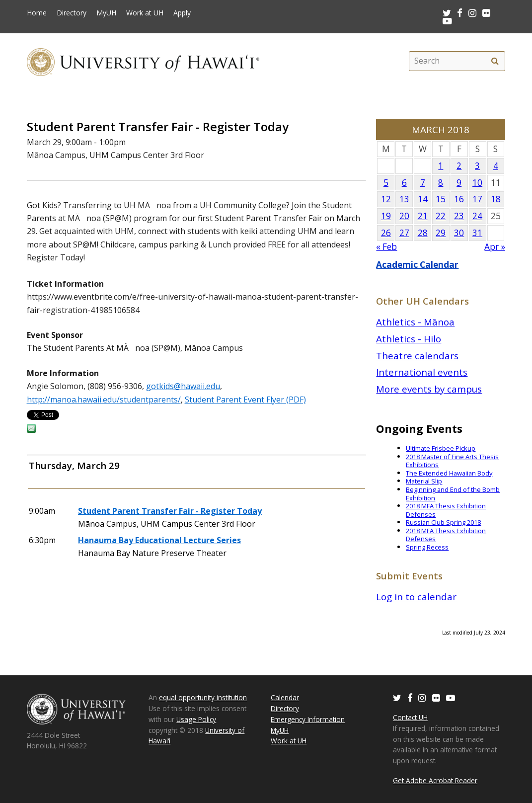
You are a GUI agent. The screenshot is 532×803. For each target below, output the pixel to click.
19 (386, 216)
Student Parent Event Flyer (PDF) (245, 400)
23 (459, 216)
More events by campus (429, 389)
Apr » (495, 247)
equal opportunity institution (203, 697)
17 (477, 199)
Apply (182, 13)
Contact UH (410, 717)
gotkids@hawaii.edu (183, 386)
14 (423, 199)
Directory (72, 13)
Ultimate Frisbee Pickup (441, 448)
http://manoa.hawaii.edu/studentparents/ (104, 400)
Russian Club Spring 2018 (443, 522)
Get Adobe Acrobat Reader (435, 780)
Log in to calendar (416, 597)
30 (459, 233)
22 (441, 216)
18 (496, 199)
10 (477, 183)
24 (477, 216)
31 (477, 233)
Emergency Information (308, 719)
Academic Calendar (417, 265)
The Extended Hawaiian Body (449, 473)
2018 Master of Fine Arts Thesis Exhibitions (452, 461)
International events (422, 372)
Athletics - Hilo (409, 339)
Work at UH (145, 13)
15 (441, 199)
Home (37, 13)
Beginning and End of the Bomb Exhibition (453, 494)
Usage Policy (196, 719)
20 (404, 216)
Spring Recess (427, 547)
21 (423, 216)
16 (459, 199)
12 (386, 199)
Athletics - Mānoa (415, 322)
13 (404, 199)
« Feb (386, 247)
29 (441, 233)
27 (404, 233)
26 (386, 233)
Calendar (285, 697)
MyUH (106, 13)
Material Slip (424, 481)
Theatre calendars (417, 356)
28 (423, 233)
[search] (495, 61)
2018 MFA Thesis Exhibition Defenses (446, 510)
